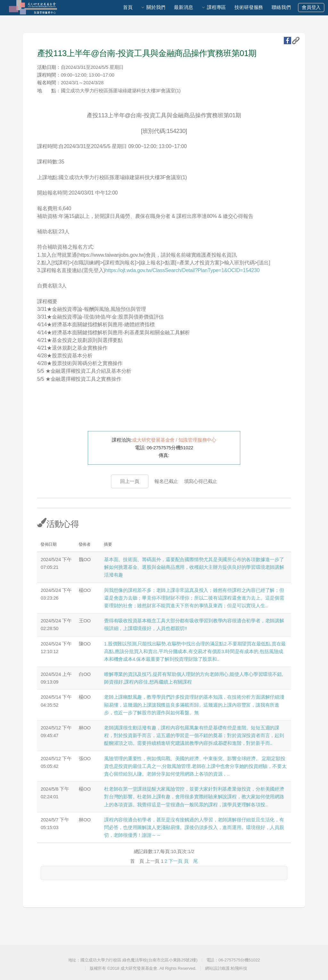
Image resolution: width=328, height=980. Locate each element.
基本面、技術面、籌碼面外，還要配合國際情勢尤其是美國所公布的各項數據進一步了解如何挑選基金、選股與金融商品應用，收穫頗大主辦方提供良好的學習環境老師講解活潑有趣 (194, 567)
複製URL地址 (296, 41)
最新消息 (183, 7)
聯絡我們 (281, 7)
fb (287, 41)
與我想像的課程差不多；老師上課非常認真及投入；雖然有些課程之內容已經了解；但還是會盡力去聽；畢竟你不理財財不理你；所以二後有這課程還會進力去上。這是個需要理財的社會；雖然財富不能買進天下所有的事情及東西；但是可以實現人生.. (194, 598)
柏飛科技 (239, 968)
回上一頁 (130, 481)
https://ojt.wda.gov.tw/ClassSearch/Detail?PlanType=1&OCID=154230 (182, 270)
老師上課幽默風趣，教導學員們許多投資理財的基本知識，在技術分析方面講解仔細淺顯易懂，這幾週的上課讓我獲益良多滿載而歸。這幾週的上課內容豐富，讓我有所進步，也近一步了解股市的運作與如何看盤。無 (194, 705)
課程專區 (216, 7)
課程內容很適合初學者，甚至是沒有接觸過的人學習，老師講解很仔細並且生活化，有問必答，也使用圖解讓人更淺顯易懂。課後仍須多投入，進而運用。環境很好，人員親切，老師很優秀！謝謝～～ (194, 827)
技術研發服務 (249, 7)
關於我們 (156, 7)
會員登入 (311, 7)
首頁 (128, 7)
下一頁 (176, 861)
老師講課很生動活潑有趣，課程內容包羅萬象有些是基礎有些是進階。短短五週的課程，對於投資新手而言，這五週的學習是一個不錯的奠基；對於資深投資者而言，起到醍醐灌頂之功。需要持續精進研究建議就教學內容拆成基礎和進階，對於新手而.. (194, 735)
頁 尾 (191, 861)
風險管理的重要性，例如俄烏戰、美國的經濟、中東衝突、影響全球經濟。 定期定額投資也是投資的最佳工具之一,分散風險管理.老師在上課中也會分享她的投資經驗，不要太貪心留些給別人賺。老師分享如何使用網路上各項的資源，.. (195, 766)
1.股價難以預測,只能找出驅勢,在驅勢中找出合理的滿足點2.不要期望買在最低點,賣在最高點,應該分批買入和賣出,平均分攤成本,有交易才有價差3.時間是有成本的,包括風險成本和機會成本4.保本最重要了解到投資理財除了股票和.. (195, 652)
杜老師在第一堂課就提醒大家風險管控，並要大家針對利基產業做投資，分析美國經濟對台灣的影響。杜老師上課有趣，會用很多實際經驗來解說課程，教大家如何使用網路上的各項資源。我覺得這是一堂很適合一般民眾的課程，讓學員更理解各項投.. (194, 797)
